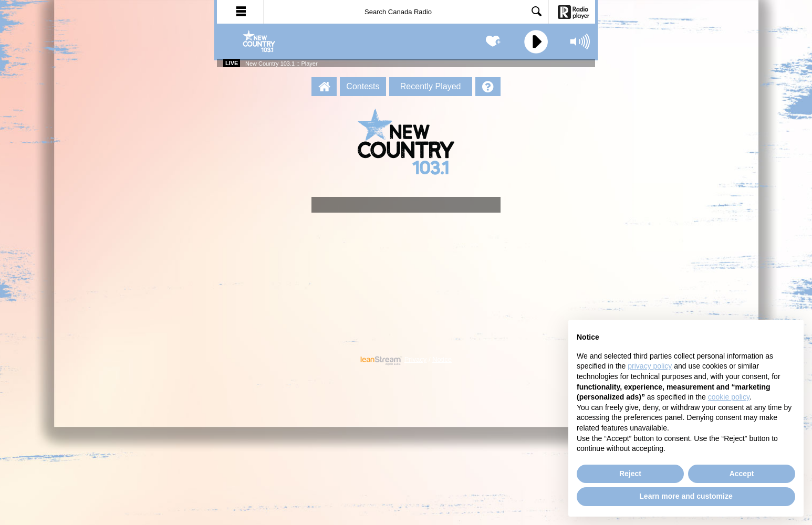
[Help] (488, 87)
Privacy (416, 360)
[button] (241, 12)
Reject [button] (630, 474)
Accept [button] (742, 474)
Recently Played (431, 86)
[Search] (406, 12)
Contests (363, 86)
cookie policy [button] (729, 397)
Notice (442, 360)
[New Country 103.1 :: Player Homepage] (324, 87)
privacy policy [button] (650, 366)
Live (232, 63)
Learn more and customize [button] (686, 496)
